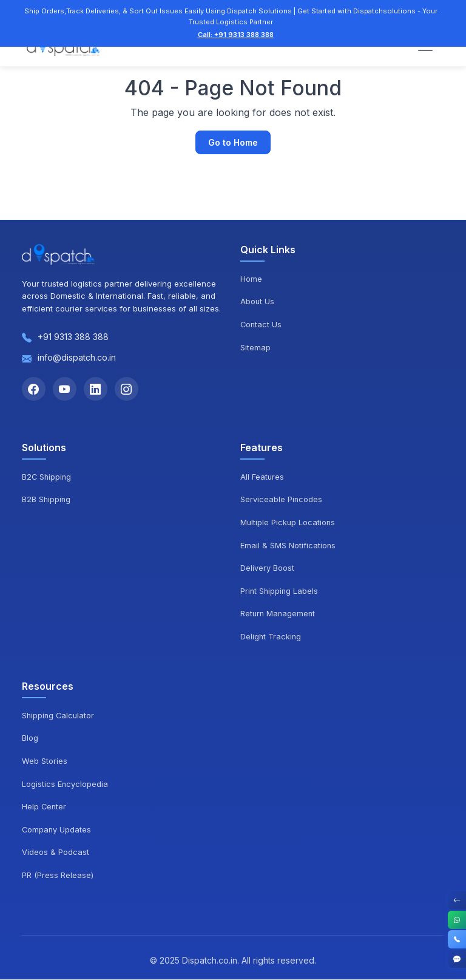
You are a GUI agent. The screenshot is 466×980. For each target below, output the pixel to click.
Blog (30, 738)
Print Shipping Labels (280, 591)
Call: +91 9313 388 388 (236, 35)
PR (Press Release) (58, 876)
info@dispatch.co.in (77, 357)
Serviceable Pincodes (282, 500)
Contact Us (262, 324)
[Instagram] (129, 389)
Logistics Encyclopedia (65, 784)
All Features (262, 477)
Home (251, 279)
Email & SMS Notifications (288, 546)
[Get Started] (457, 959)
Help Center (45, 807)
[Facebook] (34, 389)
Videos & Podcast (56, 852)
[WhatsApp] (457, 920)
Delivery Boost (267, 568)
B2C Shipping (47, 477)
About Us (258, 301)
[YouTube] (66, 389)
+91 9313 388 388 (73, 337)
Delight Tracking (271, 637)
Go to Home (233, 142)
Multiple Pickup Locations (289, 523)
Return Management (279, 614)
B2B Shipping (47, 500)
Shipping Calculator (59, 716)
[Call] (457, 939)
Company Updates (57, 830)
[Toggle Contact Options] (457, 900)
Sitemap (255, 347)
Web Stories (45, 761)
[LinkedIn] (97, 389)
